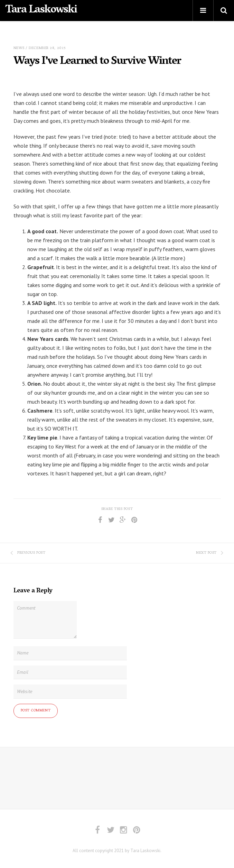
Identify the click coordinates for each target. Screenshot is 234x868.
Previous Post (28, 553)
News (19, 48)
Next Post (210, 553)
